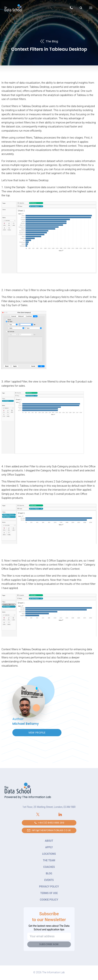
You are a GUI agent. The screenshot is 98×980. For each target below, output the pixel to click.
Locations (49, 854)
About (49, 841)
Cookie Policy (49, 900)
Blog (49, 873)
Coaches (49, 867)
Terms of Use (49, 893)
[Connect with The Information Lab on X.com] (38, 814)
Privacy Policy (49, 887)
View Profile (37, 733)
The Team (49, 860)
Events (49, 880)
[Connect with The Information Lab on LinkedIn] (60, 814)
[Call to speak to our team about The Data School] (71, 8)
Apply (49, 847)
